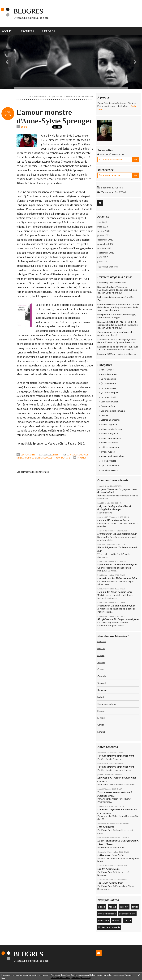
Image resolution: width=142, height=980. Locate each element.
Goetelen (102, 676)
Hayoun (101, 711)
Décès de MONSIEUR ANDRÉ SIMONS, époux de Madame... (117, 323)
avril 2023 (102, 222)
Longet (101, 732)
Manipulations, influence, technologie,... (117, 314)
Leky (100, 506)
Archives (27, 31)
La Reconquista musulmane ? (112, 297)
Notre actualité (108, 461)
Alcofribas (103, 619)
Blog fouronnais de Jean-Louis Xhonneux (118, 326)
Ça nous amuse (108, 379)
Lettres (55, 455)
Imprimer (80, 458)
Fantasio (102, 578)
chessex (42, 458)
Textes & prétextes (126, 354)
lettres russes (108, 452)
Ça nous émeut (108, 383)
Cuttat (101, 669)
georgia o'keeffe (127, 914)
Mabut (101, 697)
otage (49, 458)
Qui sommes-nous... (111, 465)
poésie (102, 907)
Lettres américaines (111, 420)
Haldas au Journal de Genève (80, 96)
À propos (48, 31)
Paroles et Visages (111, 318)
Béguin (101, 655)
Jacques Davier (106, 489)
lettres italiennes (109, 443)
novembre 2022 (105, 244)
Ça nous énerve (109, 388)
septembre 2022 (106, 253)
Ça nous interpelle (110, 392)
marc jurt (124, 907)
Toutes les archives (108, 267)
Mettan (101, 648)
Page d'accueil (56, 96)
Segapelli (102, 683)
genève (112, 907)
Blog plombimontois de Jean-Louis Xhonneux (118, 309)
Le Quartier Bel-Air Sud (125, 342)
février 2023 (103, 231)
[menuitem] (9, 31)
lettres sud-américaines (112, 456)
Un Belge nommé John (125, 534)
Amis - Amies (107, 370)
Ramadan (102, 690)
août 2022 (103, 257)
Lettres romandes (110, 447)
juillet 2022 (103, 261)
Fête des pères (106, 827)
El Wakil (101, 718)
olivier (135, 907)
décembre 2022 (105, 240)
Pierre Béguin (105, 547)
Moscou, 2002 (105, 354)
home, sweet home (37, 96)
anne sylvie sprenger (78, 455)
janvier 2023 (103, 235)
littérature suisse (107, 914)
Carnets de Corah (110, 402)
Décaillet (102, 641)
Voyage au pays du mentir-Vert (116, 756)
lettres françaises (109, 433)
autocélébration (109, 374)
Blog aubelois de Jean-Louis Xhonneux (117, 291)
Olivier (101, 725)
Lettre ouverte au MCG (111, 855)
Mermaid (103, 534)
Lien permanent (26, 455)
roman (127, 920)
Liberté (113, 335)
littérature (104, 920)
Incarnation (120, 283)
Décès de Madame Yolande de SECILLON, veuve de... (112, 288)
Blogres (28, 11)
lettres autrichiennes (111, 429)
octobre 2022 (104, 248)
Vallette (101, 662)
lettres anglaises (109, 424)
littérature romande (27, 458)
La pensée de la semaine (113, 411)
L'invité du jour (108, 406)
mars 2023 (103, 227)
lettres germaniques (111, 438)
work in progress (109, 470)
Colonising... (104, 283)
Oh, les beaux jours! (118, 520)
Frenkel (102, 606)
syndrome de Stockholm (31, 352)
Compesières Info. (107, 704)
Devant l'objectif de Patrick (119, 350)
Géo (100, 520)
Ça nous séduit (108, 397)
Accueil (7, 31)
